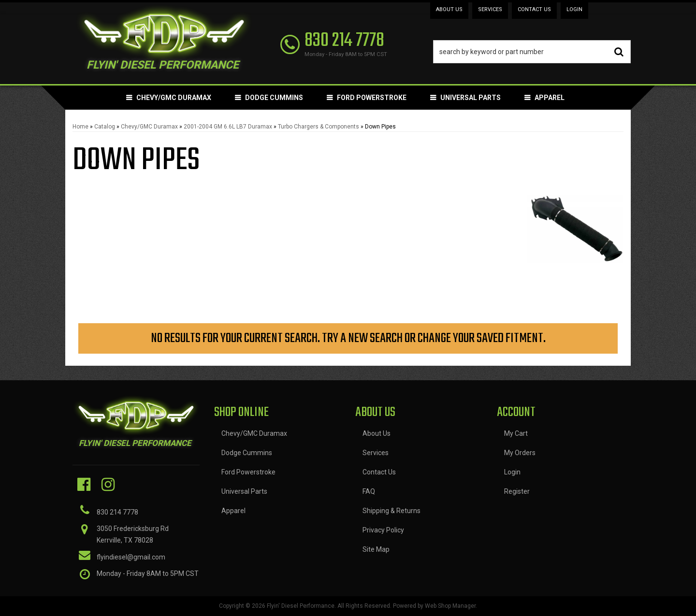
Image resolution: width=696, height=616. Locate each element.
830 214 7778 (117, 512)
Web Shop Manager (450, 606)
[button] (532, 52)
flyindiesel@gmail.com (131, 557)
